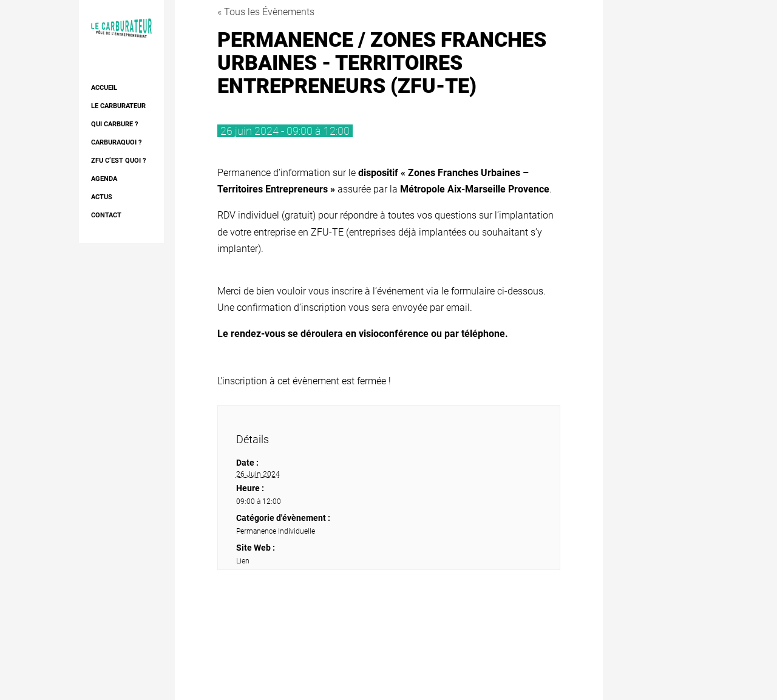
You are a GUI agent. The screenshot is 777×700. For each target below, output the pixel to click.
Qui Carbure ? (114, 124)
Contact (106, 215)
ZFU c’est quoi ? (118, 161)
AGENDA (104, 179)
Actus (102, 197)
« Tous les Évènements (266, 12)
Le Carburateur (118, 106)
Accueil (104, 88)
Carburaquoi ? (116, 142)
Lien (243, 561)
